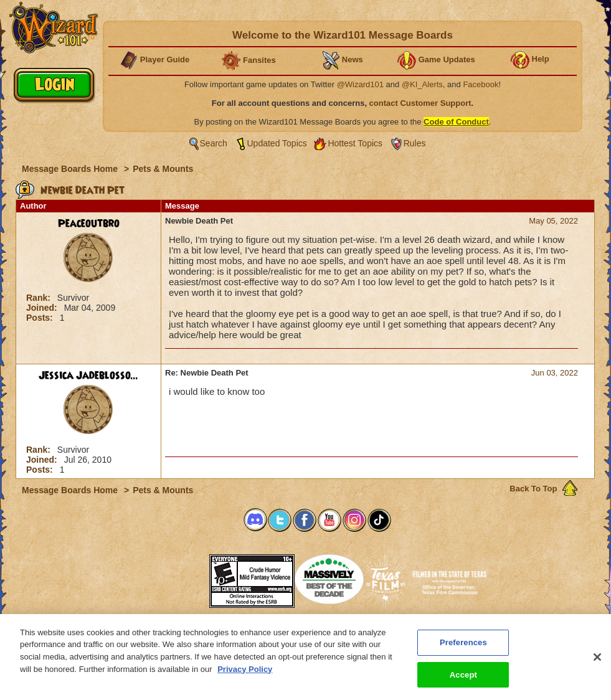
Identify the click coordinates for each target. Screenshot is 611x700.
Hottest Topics (355, 143)
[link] (178, 577)
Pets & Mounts (163, 169)
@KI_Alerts (422, 84)
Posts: (41, 318)
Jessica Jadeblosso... (88, 376)
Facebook (481, 84)
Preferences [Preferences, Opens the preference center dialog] (463, 649)
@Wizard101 (360, 84)
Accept (463, 682)
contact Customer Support (420, 103)
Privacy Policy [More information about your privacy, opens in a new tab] (245, 676)
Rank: (40, 298)
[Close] (597, 664)
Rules (415, 143)
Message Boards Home (71, 169)
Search (214, 143)
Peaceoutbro (89, 224)
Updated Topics (277, 143)
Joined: (43, 308)
